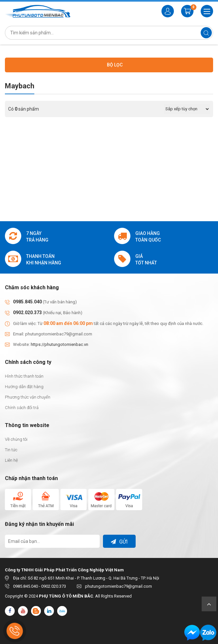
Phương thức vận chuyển (28, 397)
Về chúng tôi (16, 439)
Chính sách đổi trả (22, 408)
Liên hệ (11, 460)
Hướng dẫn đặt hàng (24, 387)
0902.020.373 (27, 313)
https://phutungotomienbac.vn (59, 344)
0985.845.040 (27, 302)
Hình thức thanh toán (24, 376)
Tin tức (11, 450)
